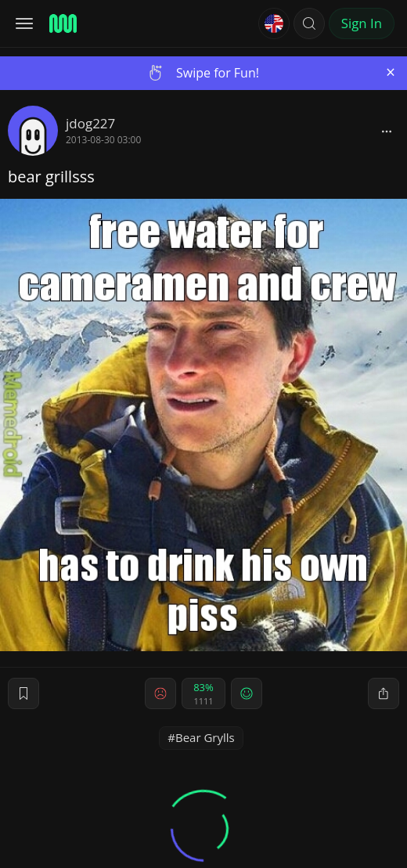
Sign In (362, 23)
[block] (387, 131)
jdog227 (90, 123)
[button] (309, 23)
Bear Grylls (205, 737)
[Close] (391, 72)
